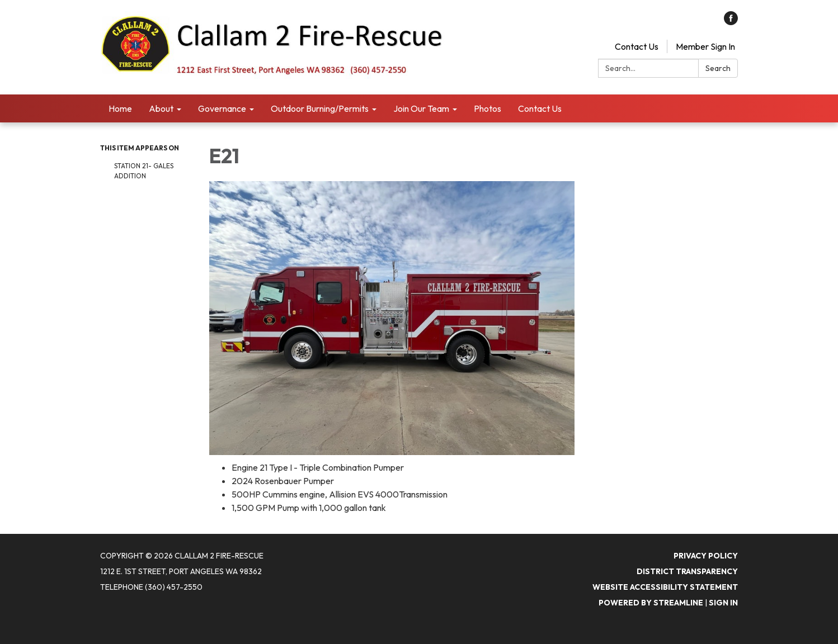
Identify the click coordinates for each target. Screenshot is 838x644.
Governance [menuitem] (222, 108)
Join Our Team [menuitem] (421, 108)
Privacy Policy (706, 556)
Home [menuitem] (120, 108)
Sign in (723, 603)
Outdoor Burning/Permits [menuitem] (320, 108)
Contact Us (637, 46)
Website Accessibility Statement (665, 587)
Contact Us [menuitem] (540, 108)
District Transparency (687, 571)
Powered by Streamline (651, 603)
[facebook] (731, 22)
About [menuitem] (161, 108)
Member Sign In (705, 46)
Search (718, 68)
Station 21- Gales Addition (144, 171)
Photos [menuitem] (488, 108)
